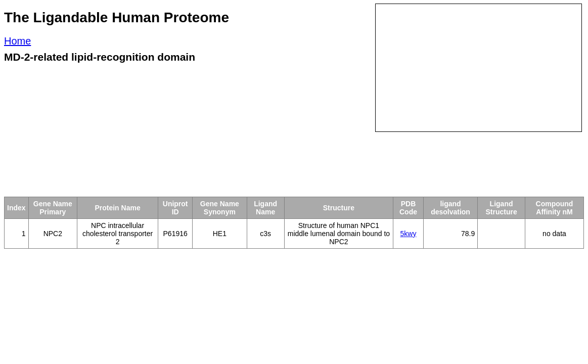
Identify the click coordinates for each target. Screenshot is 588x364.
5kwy (409, 234)
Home (17, 41)
